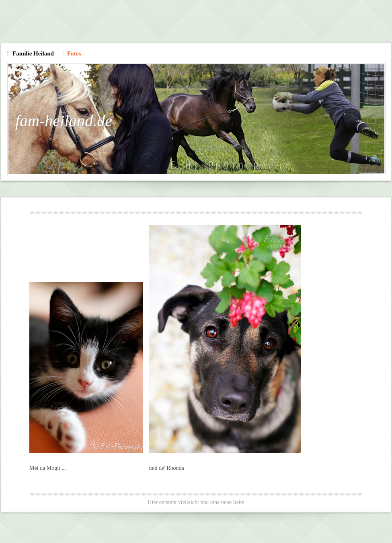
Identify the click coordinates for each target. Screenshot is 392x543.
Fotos (74, 53)
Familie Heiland (33, 53)
